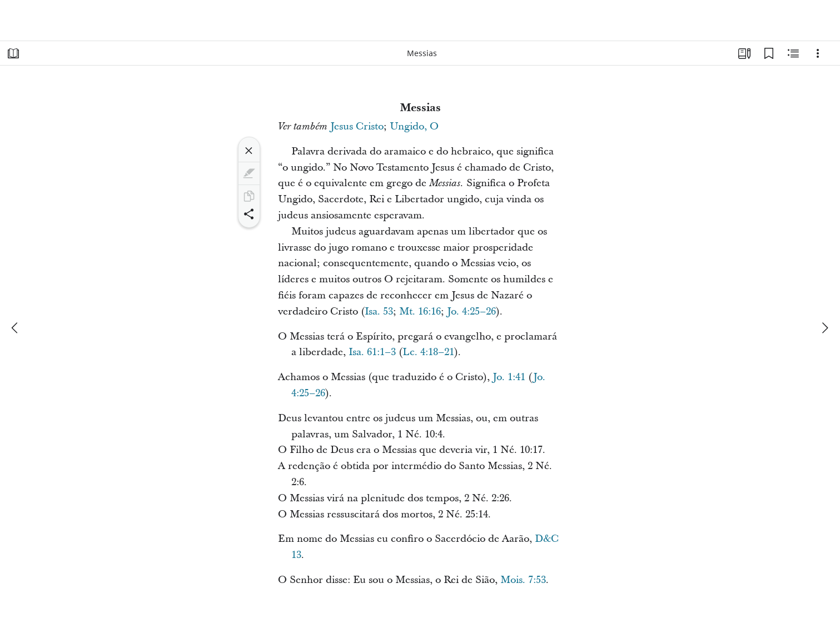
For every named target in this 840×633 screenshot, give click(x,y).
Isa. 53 (379, 311)
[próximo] (824, 328)
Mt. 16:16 (420, 311)
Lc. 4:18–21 (428, 352)
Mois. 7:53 (523, 580)
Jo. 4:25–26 (471, 311)
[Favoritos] (769, 53)
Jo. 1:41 (509, 377)
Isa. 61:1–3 (372, 352)
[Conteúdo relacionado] (793, 53)
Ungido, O (414, 126)
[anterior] (16, 328)
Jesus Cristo (357, 126)
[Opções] (818, 53)
